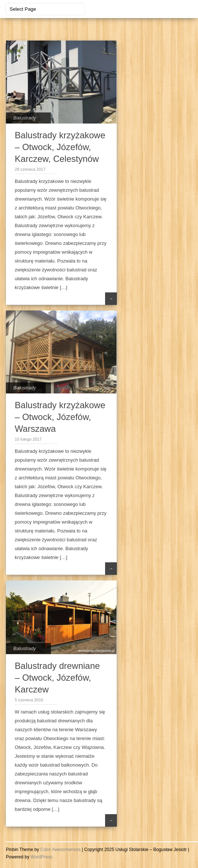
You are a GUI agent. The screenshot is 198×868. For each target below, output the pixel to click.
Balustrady (25, 118)
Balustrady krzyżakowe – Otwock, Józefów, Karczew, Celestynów (60, 147)
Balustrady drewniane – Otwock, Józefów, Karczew (57, 678)
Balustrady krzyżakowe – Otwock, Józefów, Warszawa (60, 417)
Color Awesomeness (60, 850)
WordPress (41, 857)
